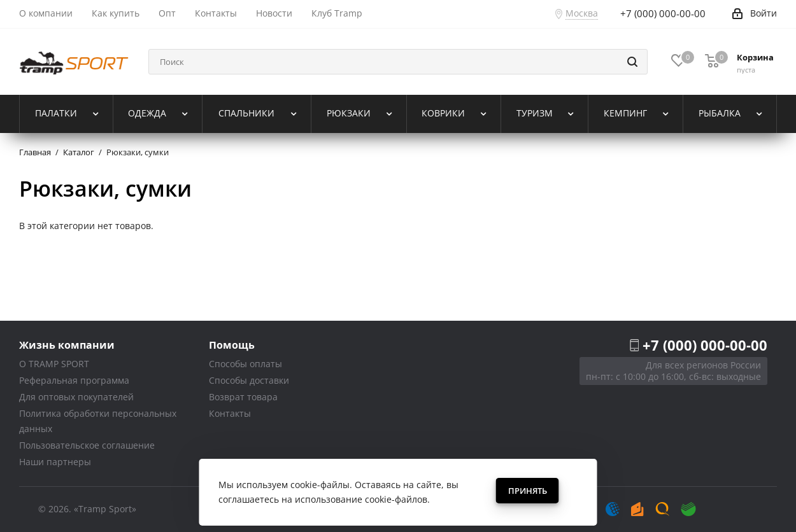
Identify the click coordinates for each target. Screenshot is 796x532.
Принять (528, 491)
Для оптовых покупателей (76, 397)
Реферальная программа (74, 380)
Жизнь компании (67, 345)
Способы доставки (249, 380)
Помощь (232, 345)
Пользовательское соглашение (87, 445)
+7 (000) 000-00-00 (705, 345)
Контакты (230, 413)
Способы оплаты (245, 364)
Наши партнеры (55, 462)
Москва (582, 13)
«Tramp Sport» (105, 509)
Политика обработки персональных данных (98, 421)
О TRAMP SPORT (54, 364)
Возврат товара (243, 397)
